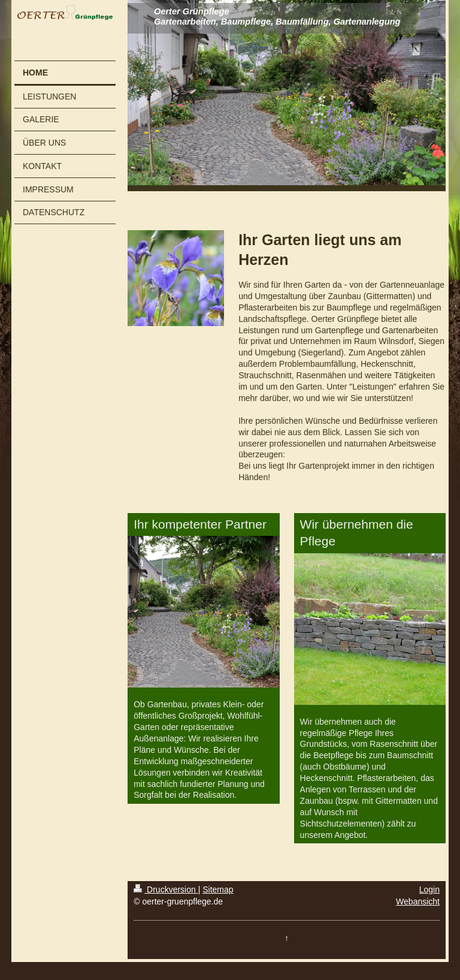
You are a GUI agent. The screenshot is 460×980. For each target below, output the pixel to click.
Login (429, 889)
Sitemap (218, 889)
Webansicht (418, 901)
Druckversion (166, 889)
